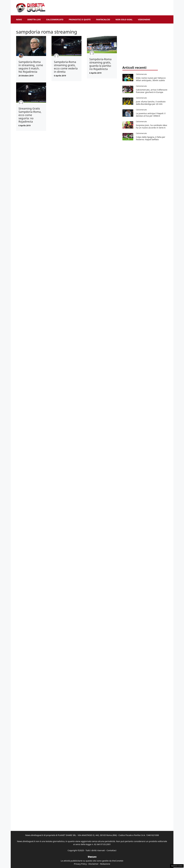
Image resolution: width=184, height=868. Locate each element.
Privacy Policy (80, 864)
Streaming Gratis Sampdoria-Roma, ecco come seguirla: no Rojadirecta (30, 115)
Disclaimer (93, 864)
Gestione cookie (177, 866)
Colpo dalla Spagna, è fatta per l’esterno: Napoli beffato (151, 138)
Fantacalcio (103, 19)
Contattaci (111, 850)
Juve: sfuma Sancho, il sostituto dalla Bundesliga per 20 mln (151, 103)
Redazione (105, 864)
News (19, 19)
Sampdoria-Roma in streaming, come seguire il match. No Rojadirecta (31, 67)
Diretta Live (34, 19)
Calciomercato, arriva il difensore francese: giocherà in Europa (152, 91)
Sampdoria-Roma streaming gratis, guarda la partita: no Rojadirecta (100, 64)
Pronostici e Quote (80, 19)
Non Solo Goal (124, 19)
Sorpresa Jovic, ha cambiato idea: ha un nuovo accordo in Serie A (152, 126)
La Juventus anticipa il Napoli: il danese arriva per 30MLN (151, 115)
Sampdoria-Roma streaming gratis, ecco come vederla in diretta (66, 67)
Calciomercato (55, 19)
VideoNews (144, 19)
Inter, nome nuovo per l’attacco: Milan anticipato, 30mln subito (151, 79)
